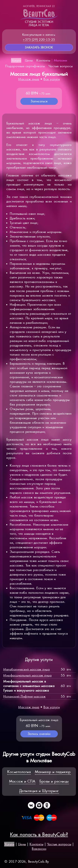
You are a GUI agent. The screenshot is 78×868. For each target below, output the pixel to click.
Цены (29, 60)
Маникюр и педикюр (53, 772)
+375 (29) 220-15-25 (39, 40)
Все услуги (52, 79)
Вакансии (39, 849)
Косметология (19, 772)
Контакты (43, 60)
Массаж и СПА (22, 781)
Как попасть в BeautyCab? (39, 834)
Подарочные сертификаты (25, 66)
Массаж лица (29, 79)
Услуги (16, 60)
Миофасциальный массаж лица (27, 675)
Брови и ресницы (54, 781)
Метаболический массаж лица (27, 669)
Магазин (61, 60)
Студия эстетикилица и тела (39, 16)
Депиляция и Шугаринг (39, 791)
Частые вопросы (61, 66)
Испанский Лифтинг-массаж (24, 696)
